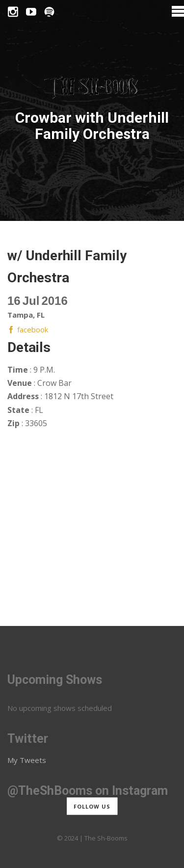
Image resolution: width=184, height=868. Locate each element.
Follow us (92, 806)
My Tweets (27, 760)
